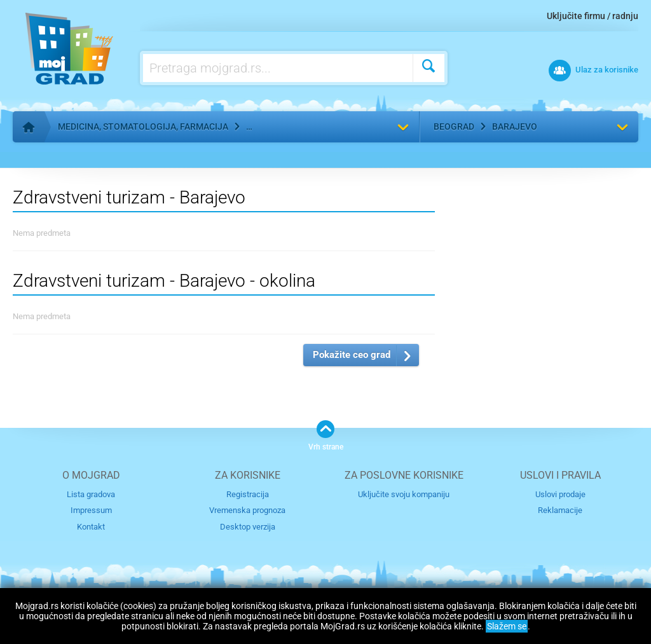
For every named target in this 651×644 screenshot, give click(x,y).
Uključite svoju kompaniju (404, 494)
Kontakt (91, 527)
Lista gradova (91, 494)
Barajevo (515, 127)
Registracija (248, 494)
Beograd (454, 127)
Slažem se (507, 626)
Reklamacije (560, 510)
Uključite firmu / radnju (593, 16)
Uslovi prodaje (560, 494)
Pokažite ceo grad (352, 355)
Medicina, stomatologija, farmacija (143, 127)
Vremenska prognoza (247, 510)
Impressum (91, 510)
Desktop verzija (248, 527)
